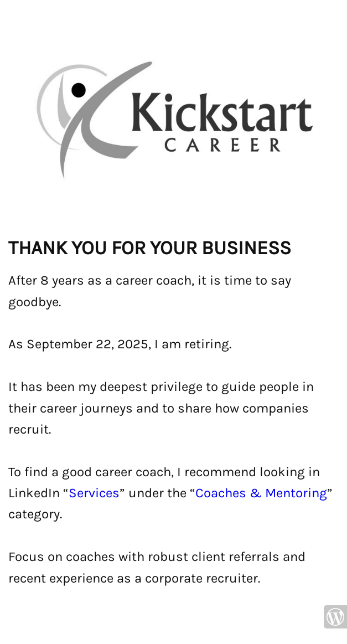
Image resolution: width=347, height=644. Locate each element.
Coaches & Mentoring (261, 493)
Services (94, 493)
